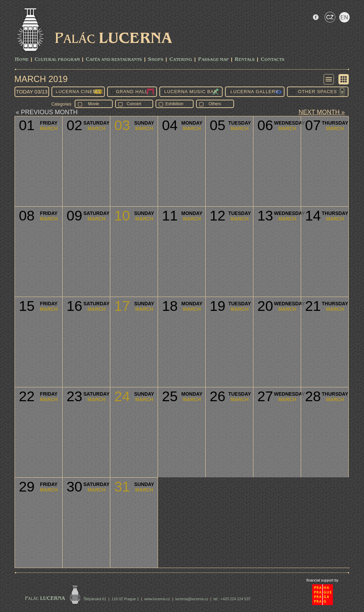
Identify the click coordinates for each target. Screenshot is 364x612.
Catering (181, 60)
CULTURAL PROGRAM (57, 60)
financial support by (322, 580)
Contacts (273, 60)
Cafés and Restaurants (114, 60)
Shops (156, 60)
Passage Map (213, 60)
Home (22, 60)
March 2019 (41, 79)
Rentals (245, 60)
